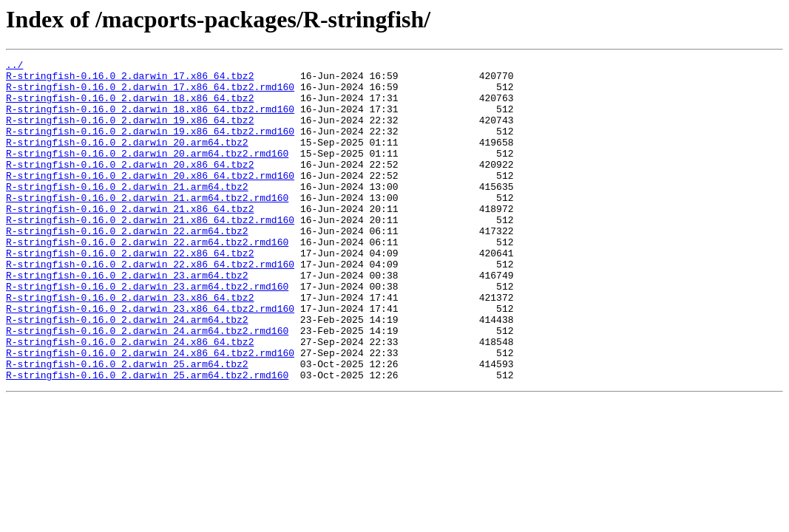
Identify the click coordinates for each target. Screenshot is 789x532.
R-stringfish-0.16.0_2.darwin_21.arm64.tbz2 (127, 213)
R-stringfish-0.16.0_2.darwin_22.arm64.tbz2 (127, 266)
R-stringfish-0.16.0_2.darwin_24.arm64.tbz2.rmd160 (147, 386)
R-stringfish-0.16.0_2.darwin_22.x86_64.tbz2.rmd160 (150, 306)
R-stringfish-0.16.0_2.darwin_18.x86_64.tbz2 (130, 106)
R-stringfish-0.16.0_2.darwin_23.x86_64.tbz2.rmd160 (150, 359)
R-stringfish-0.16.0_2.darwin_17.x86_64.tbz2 (130, 80)
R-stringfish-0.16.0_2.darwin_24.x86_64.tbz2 (130, 399)
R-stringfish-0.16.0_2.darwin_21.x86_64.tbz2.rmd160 (150, 253)
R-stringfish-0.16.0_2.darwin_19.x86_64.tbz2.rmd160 (150, 146)
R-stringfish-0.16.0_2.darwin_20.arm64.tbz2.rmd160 (147, 173)
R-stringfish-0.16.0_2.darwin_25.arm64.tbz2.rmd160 (147, 439)
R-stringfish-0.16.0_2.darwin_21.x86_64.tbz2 (130, 239)
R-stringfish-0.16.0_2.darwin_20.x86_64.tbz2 (130, 186)
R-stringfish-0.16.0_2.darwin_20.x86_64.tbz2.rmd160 (150, 199)
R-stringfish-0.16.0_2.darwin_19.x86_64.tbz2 (130, 133)
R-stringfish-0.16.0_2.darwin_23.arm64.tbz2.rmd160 (147, 332)
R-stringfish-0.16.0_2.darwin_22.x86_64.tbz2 (130, 293)
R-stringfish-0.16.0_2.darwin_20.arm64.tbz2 (127, 160)
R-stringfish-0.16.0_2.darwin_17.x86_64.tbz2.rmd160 (150, 93)
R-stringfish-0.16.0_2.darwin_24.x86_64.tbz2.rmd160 (150, 412)
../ (14, 66)
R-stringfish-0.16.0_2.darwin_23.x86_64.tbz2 (130, 346)
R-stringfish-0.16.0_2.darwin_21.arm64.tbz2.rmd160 (147, 226)
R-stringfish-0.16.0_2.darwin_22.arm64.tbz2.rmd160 (147, 279)
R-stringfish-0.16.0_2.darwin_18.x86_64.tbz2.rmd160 (150, 120)
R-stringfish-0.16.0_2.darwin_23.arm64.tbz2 (127, 319)
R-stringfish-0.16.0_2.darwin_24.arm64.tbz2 (127, 372)
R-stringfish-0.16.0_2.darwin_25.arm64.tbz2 (127, 426)
